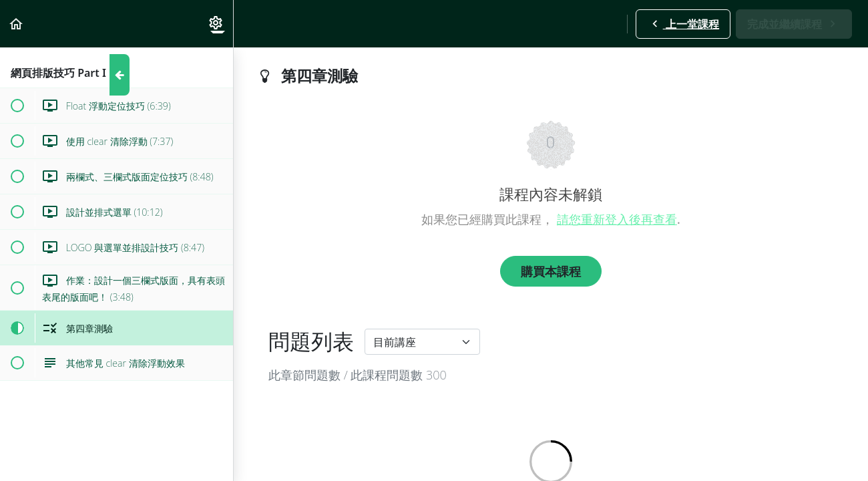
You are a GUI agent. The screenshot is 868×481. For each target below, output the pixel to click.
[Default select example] (422, 341)
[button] (17, 24)
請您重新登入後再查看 (617, 219)
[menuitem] (216, 24)
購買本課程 (551, 271)
